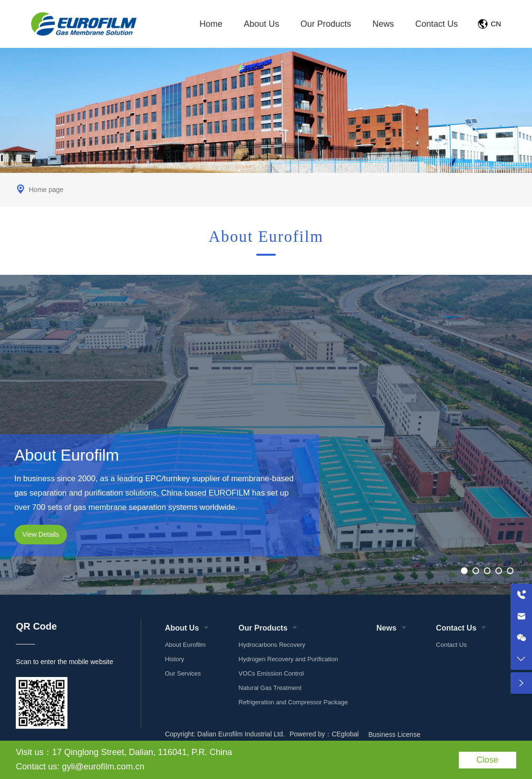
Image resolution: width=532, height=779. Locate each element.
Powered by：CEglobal (324, 734)
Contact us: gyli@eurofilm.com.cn (80, 767)
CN (496, 24)
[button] (465, 571)
